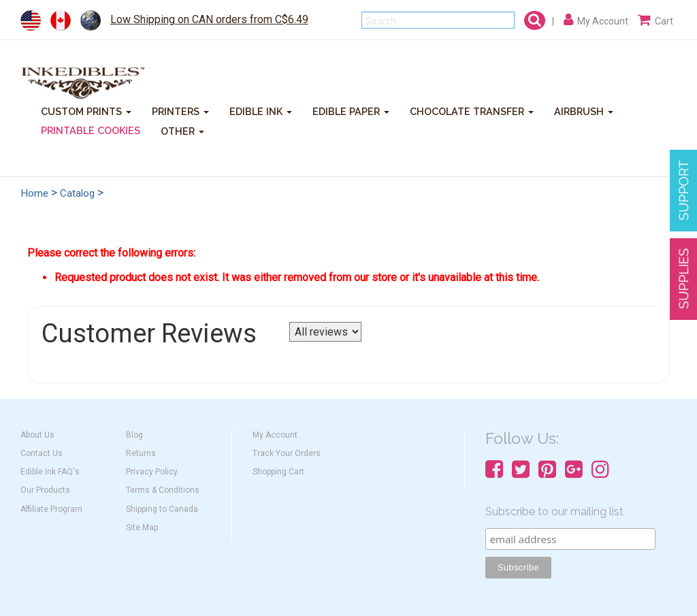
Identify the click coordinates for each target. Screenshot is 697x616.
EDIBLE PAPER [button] (351, 111)
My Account (275, 435)
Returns (141, 453)
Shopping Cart (278, 472)
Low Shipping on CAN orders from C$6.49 (209, 19)
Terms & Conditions (163, 490)
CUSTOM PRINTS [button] (86, 111)
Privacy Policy (152, 472)
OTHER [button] (182, 130)
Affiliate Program (51, 509)
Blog (134, 435)
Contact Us (42, 453)
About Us (37, 435)
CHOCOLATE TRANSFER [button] (472, 111)
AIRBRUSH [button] (584, 111)
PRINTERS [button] (180, 111)
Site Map (142, 528)
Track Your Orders (287, 453)
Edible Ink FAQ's (50, 472)
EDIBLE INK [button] (261, 111)
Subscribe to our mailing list (554, 512)
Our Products (45, 490)
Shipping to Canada (162, 509)
